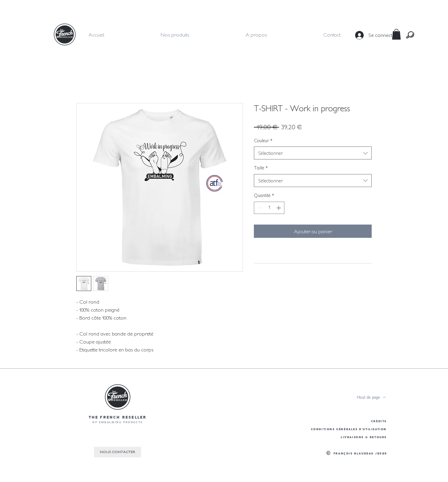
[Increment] (279, 208)
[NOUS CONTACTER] (117, 452)
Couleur (263, 141)
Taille (261, 168)
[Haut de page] (371, 397)
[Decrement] (259, 208)
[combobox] (313, 153)
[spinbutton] (269, 208)
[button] (396, 34)
